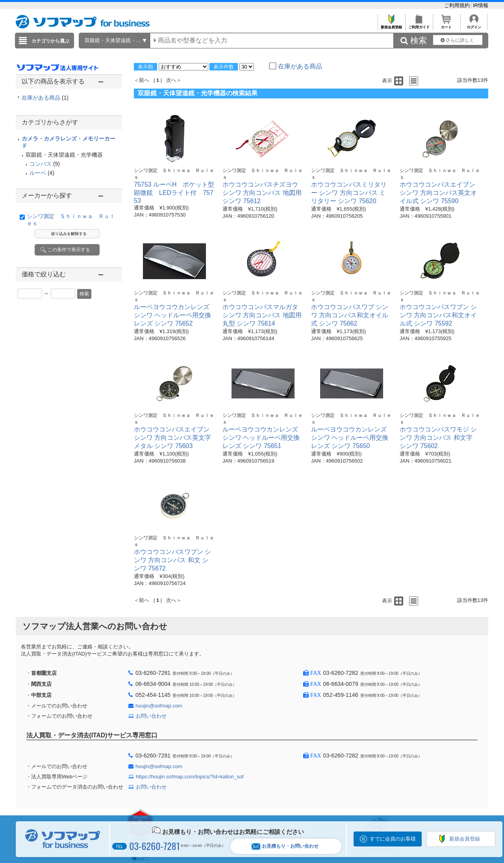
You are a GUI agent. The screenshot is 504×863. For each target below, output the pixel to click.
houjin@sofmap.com (159, 706)
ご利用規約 (458, 5)
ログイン (474, 25)
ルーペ (38, 173)
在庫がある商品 (45, 98)
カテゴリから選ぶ (50, 41)
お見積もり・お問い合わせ (285, 846)
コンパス (41, 164)
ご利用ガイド (419, 25)
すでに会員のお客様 (393, 839)
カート (446, 25)
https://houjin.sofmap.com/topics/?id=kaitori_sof (190, 777)
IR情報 (481, 5)
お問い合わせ (151, 716)
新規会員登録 (391, 25)
